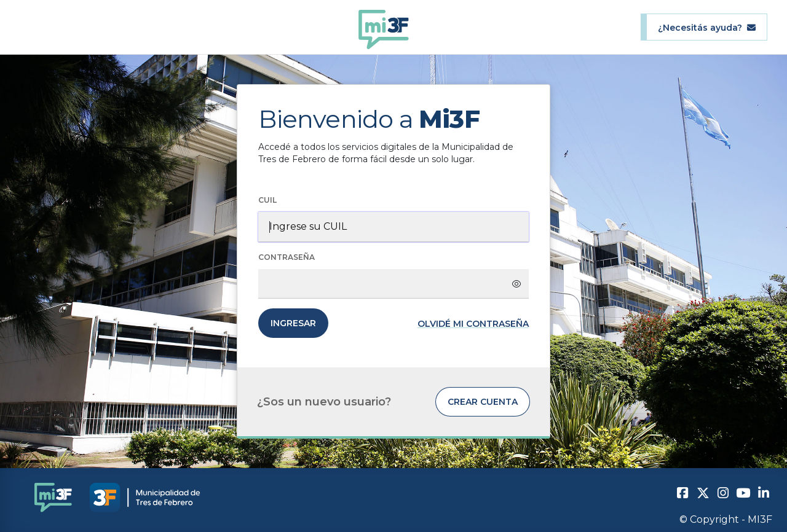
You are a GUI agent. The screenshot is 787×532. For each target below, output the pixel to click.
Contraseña (287, 257)
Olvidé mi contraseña (473, 324)
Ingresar (293, 323)
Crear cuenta (483, 402)
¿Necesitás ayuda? (707, 27)
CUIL (267, 200)
